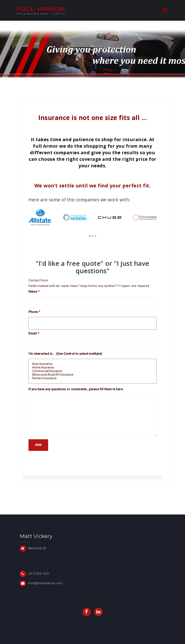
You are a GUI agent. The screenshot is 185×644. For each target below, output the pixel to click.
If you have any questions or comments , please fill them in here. (76, 389)
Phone (34, 312)
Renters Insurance (92, 378)
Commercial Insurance (92, 371)
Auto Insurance (92, 364)
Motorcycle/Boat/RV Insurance (92, 375)
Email (34, 333)
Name (34, 292)
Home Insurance (92, 368)
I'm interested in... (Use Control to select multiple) (65, 354)
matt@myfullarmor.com (45, 583)
